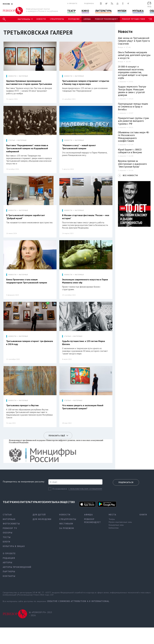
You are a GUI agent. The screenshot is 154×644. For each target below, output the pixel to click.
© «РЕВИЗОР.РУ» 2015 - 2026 (41, 614)
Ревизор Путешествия (133, 19)
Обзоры (8, 533)
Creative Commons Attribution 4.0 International (78, 601)
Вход (149, 6)
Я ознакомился (60, 489)
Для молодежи (42, 519)
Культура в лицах (14, 546)
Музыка (138, 11)
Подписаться (126, 482)
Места (112, 515)
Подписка (89, 3)
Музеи (122, 11)
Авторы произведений (17, 567)
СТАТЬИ (12, 140)
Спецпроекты (57, 19)
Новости (41, 19)
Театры (112, 519)
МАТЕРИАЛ (23, 76)
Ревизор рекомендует (106, 19)
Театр (71, 11)
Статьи (7, 515)
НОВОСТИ (12, 76)
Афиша (87, 19)
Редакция (9, 558)
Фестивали (66, 524)
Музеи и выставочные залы (120, 522)
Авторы (7, 562)
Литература (103, 11)
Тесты (7, 537)
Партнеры (9, 571)
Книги (143, 515)
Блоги (7, 542)
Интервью (9, 519)
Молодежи (74, 19)
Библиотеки (114, 528)
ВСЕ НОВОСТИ (130, 175)
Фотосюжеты (11, 524)
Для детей (39, 515)
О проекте (72, 3)
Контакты (9, 576)
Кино (85, 11)
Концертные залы (116, 525)
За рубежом (67, 528)
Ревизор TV (10, 528)
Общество (67, 502)
